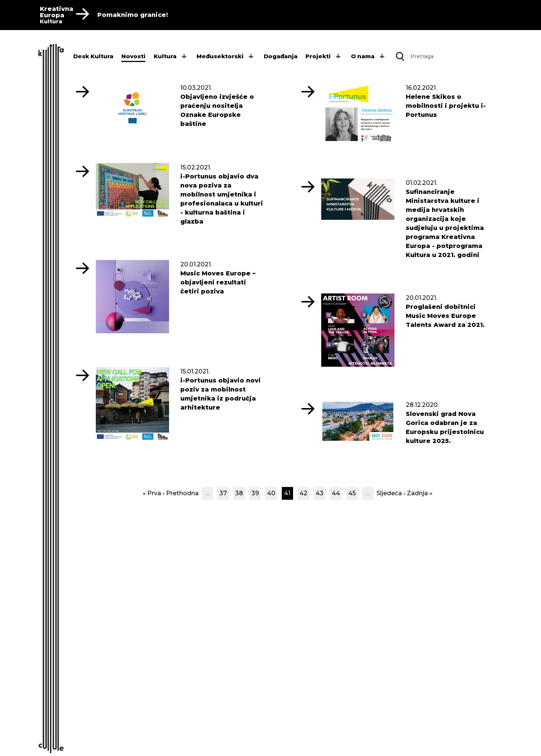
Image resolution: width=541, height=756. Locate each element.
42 (303, 493)
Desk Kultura (93, 56)
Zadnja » (420, 493)
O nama (363, 56)
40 (271, 493)
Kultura (165, 56)
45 (352, 493)
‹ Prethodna (181, 493)
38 (239, 493)
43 (320, 493)
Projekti (318, 56)
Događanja (281, 56)
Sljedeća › (391, 493)
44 (336, 493)
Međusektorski (220, 56)
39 (255, 493)
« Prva (152, 493)
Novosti (133, 56)
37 (223, 493)
